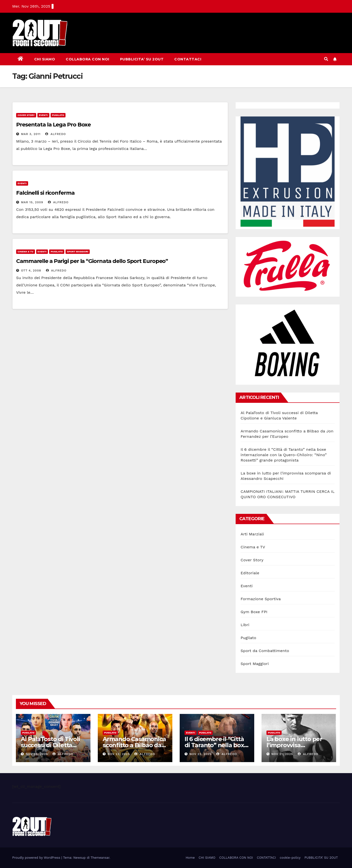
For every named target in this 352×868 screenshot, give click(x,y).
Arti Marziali (252, 534)
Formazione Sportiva (261, 599)
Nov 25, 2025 (37, 754)
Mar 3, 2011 (31, 134)
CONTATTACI (188, 59)
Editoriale (250, 573)
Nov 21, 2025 (282, 754)
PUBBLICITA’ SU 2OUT (142, 59)
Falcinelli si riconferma (45, 193)
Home (190, 858)
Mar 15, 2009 (32, 202)
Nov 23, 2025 (119, 754)
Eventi (43, 115)
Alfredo (55, 134)
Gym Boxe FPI (254, 612)
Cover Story (26, 115)
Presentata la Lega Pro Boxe (53, 125)
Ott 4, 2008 (31, 271)
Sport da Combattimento (265, 651)
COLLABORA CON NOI (88, 59)
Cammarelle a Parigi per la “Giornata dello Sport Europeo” (92, 261)
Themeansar (100, 858)
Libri (245, 625)
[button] (326, 59)
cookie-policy (290, 858)
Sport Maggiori (78, 252)
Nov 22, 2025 (201, 754)
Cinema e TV (26, 252)
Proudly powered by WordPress (37, 858)
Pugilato (58, 115)
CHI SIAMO (45, 59)
